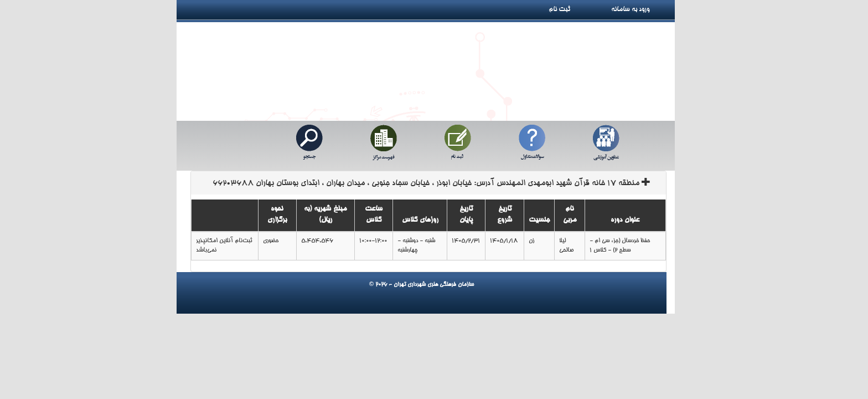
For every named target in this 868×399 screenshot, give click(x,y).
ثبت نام (564, 9)
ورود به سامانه (643, 9)
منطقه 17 (432, 183)
